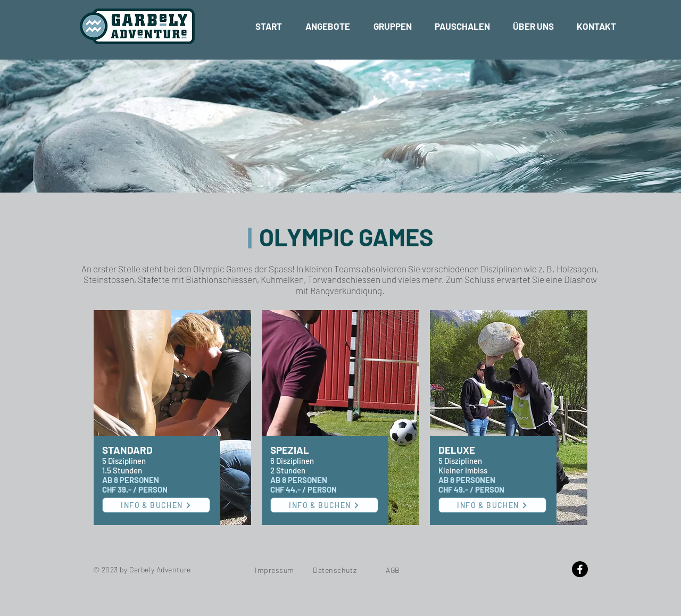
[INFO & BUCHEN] (156, 505)
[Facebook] (580, 569)
